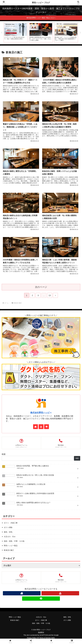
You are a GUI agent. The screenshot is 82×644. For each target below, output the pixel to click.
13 (50, 296)
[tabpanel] (16, 32)
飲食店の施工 (15, 623)
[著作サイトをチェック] (36, 427)
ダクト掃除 (67, 623)
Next (80, 33)
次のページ (41, 287)
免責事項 (41, 636)
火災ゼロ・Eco (41, 620)
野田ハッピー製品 (15, 620)
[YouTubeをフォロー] (41, 427)
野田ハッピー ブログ (41, 3)
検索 (4, 454)
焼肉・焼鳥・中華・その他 (41, 626)
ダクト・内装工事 (41, 623)
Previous (2, 33)
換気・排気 (67, 620)
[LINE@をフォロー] (46, 427)
